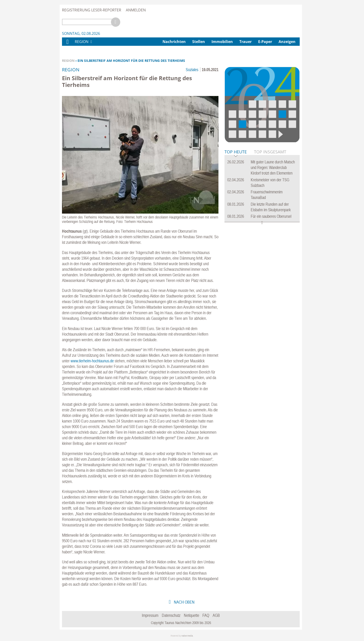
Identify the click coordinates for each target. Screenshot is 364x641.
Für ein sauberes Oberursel (271, 216)
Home (67, 45)
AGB (216, 615)
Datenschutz (171, 615)
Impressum (150, 615)
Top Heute (236, 152)
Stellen (199, 42)
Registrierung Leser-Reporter (92, 10)
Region (68, 61)
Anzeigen (287, 42)
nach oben (184, 602)
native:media (187, 636)
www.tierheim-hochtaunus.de (92, 361)
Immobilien (222, 42)
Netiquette (192, 615)
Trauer (245, 42)
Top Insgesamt (270, 152)
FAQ (206, 615)
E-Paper (265, 42)
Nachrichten (174, 42)
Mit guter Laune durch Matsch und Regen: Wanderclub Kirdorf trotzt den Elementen (273, 167)
